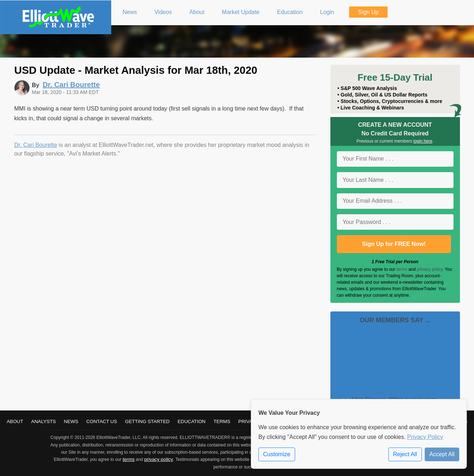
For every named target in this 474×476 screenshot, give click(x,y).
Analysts (44, 421)
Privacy (249, 421)
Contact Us (102, 421)
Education (191, 421)
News (71, 421)
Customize (277, 454)
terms (402, 269)
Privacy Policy (425, 437)
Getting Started (147, 421)
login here (423, 141)
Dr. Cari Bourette (36, 145)
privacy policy (430, 269)
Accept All (442, 454)
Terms (222, 421)
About (15, 421)
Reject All (405, 454)
